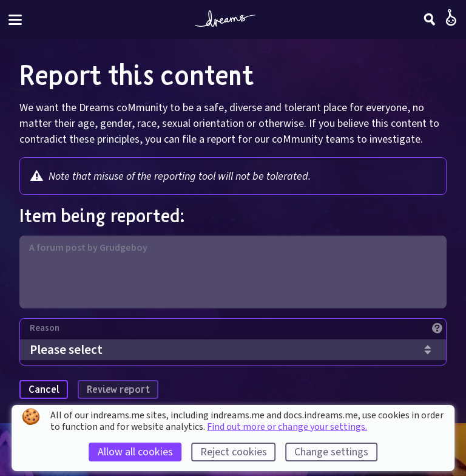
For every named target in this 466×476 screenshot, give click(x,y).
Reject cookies (234, 452)
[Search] (430, 19)
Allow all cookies (135, 452)
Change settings (331, 452)
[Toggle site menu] (15, 20)
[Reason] (238, 331)
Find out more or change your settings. (287, 427)
